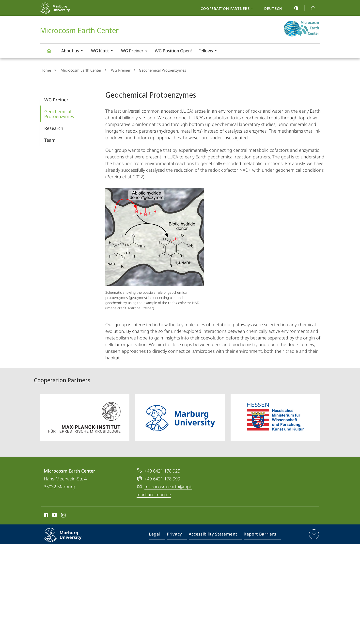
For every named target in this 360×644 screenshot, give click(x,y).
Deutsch (273, 8)
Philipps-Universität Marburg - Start (66, 11)
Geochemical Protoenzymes (59, 113)
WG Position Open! (173, 51)
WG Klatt (104, 51)
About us (74, 51)
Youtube (54, 515)
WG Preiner (136, 52)
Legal (160, 534)
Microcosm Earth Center (52, 53)
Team (50, 139)
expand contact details (313, 533)
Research (54, 127)
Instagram (64, 515)
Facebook (46, 515)
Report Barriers (258, 534)
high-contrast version (294, 8)
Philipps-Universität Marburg (68, 538)
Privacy (179, 534)
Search (310, 8)
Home (45, 70)
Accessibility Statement (214, 534)
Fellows (209, 51)
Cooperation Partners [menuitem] (228, 9)
